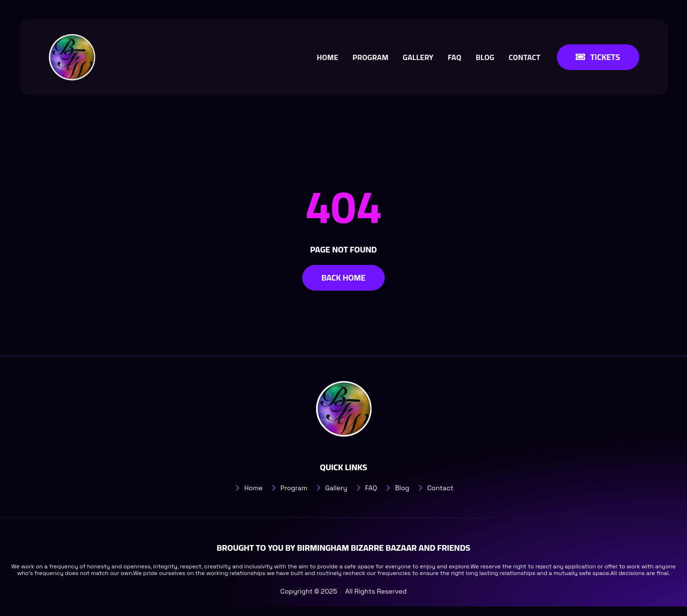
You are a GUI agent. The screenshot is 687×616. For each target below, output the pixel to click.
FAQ (454, 57)
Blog (484, 57)
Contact (523, 57)
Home (327, 57)
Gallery (417, 57)
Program (370, 57)
